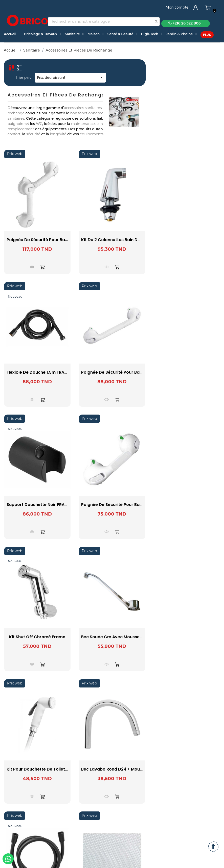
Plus (207, 35)
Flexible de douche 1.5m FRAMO (39, 372)
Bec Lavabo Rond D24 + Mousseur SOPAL (123, 769)
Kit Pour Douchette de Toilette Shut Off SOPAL (54, 769)
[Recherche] (104, 22)
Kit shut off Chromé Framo (37, 637)
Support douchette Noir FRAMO (39, 505)
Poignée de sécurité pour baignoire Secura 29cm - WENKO (141, 505)
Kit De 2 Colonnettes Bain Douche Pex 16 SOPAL (130, 240)
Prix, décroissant (70, 78)
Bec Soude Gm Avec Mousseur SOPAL (120, 637)
